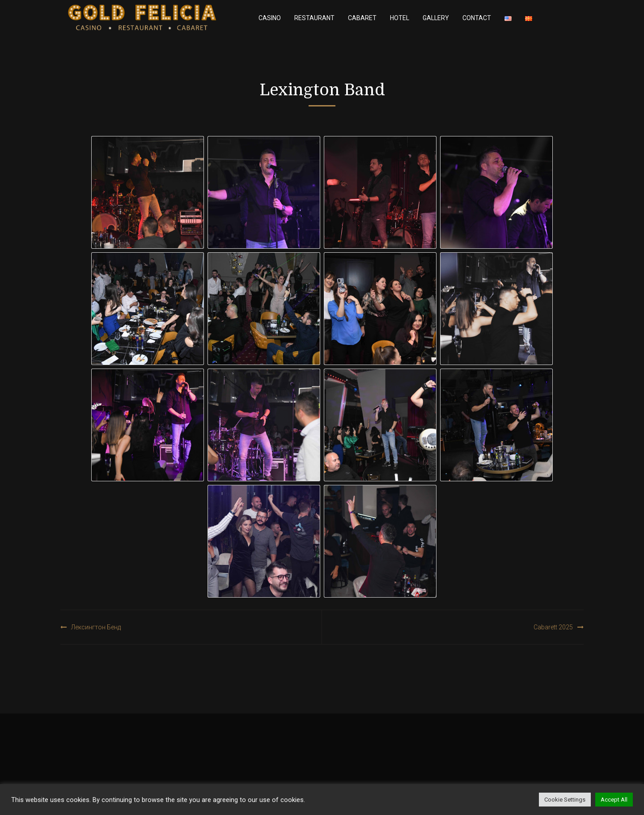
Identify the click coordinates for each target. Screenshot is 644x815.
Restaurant (314, 18)
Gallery (436, 18)
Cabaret (362, 18)
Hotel (400, 18)
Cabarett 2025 (553, 627)
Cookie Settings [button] (565, 800)
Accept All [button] (614, 800)
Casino (270, 18)
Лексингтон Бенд (96, 627)
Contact (477, 18)
